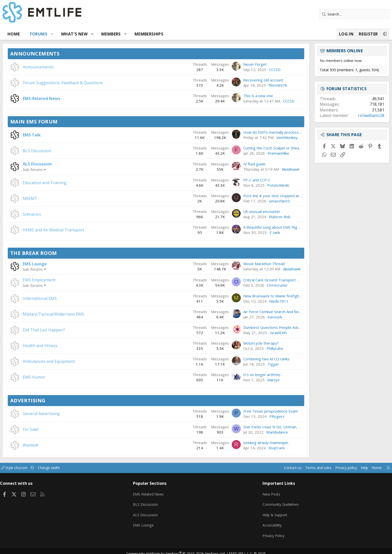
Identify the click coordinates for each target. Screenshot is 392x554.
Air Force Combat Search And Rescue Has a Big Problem (257, 312)
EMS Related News (163, 493)
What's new (109, 34)
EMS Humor (69, 377)
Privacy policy (305, 468)
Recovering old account (228, 80)
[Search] (320, 14)
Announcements (70, 54)
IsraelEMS (244, 333)
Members (146, 34)
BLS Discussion (72, 151)
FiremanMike (244, 153)
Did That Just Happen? (79, 330)
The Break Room (68, 253)
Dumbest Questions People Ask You (240, 327)
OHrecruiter (242, 285)
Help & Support (264, 512)
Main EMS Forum (69, 122)
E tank (240, 232)
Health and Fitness (75, 346)
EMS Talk (66, 135)
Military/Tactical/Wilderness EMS (88, 314)
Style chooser (54, 468)
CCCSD (240, 69)
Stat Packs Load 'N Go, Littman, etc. (239, 427)
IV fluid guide (220, 164)
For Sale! (65, 429)
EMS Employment (74, 280)
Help (324, 468)
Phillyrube (240, 348)
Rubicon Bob (245, 217)
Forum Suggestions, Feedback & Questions (98, 83)
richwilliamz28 (336, 115)
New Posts (260, 493)
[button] (87, 34)
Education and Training (79, 183)
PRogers (242, 416)
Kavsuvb (240, 317)
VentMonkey (252, 137)
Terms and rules (275, 468)
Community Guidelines (269, 502)
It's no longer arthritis (227, 375)
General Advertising (76, 414)
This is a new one (223, 96)
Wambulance (242, 432)
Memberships (184, 34)
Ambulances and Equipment (83, 361)
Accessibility (261, 522)
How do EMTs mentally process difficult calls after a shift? (258, 132)
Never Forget (220, 64)
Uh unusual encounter (227, 211)
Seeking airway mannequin (231, 443)
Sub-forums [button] (67, 169)
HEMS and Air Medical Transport (88, 230)
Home (48, 34)
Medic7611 (244, 301)
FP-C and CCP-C (222, 180)
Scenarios (67, 214)
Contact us (248, 468)
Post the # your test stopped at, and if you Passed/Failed (258, 196)
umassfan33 (245, 201)
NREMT (65, 198)
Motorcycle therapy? (226, 343)
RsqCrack (242, 448)
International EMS (74, 298)
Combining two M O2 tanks (232, 359)
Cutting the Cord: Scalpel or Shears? (239, 148)
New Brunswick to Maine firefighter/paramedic (249, 296)
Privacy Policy (262, 532)
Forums (73, 34)
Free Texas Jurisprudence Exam (236, 411)
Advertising (63, 400)
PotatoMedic (244, 185)
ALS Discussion (72, 164)
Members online (310, 51)
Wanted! (65, 445)
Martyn (239, 380)
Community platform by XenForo (179, 548)
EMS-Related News (76, 98)
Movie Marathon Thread (229, 264)
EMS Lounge (69, 264)
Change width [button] (90, 468)
